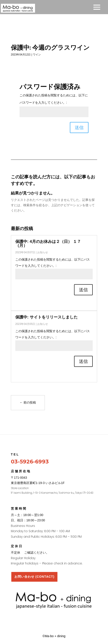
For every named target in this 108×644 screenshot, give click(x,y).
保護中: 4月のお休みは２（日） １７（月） (48, 244)
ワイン (37, 55)
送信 (79, 128)
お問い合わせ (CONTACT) (34, 577)
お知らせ (43, 252)
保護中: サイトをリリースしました (46, 317)
